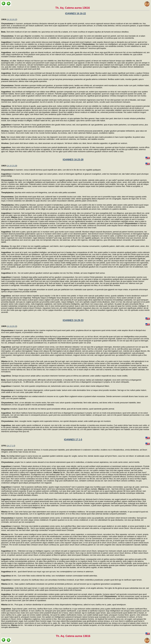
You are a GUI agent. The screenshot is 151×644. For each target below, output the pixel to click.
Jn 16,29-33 (12, 326)
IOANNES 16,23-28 (73, 160)
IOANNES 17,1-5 (73, 440)
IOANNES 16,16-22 (76, 13)
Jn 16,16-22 (12, 19)
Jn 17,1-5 (11, 446)
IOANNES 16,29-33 (73, 320)
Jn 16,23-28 (12, 166)
